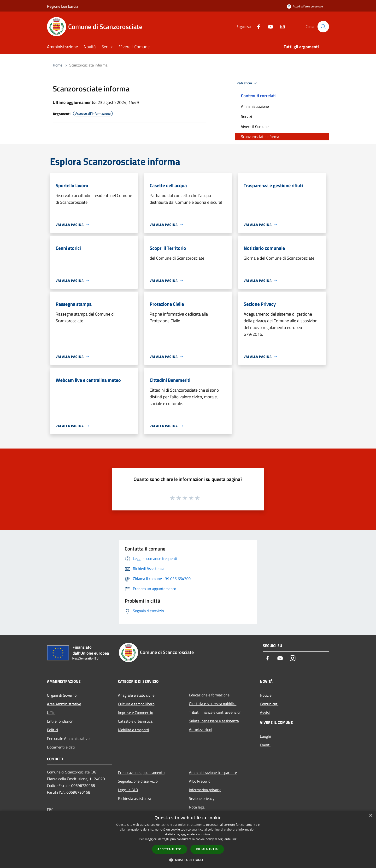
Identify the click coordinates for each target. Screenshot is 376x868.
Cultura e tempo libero (136, 704)
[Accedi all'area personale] (305, 6)
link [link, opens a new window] (234, 839)
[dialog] (188, 839)
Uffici (51, 712)
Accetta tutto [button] (170, 849)
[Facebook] (257, 27)
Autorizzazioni (201, 730)
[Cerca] (323, 27)
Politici (53, 730)
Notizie (266, 695)
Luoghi (265, 736)
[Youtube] (269, 27)
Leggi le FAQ (128, 790)
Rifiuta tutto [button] (207, 849)
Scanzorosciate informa (260, 137)
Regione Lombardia (63, 6)
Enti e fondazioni (61, 721)
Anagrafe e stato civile (136, 695)
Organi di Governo (62, 695)
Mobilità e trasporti (134, 730)
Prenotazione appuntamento (141, 772)
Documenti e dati (61, 747)
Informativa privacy (205, 790)
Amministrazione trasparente (213, 772)
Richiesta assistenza (135, 798)
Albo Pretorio (200, 781)
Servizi (247, 116)
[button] (188, 860)
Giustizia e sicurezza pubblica (213, 704)
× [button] (371, 816)
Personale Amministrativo (68, 738)
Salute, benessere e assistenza (214, 721)
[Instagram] (281, 27)
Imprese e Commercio (135, 712)
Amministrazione (255, 106)
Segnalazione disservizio (138, 781)
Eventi (265, 745)
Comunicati (269, 704)
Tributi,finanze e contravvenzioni (216, 712)
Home (58, 65)
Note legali (198, 807)
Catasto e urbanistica (135, 721)
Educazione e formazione (209, 695)
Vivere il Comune (255, 126)
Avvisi (265, 712)
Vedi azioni (247, 83)
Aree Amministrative (64, 704)
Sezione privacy (202, 798)
